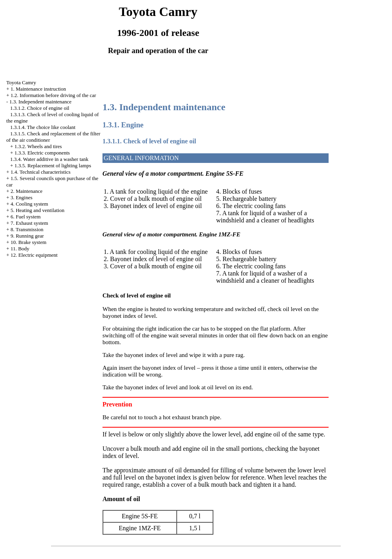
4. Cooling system (29, 204)
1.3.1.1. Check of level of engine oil (149, 141)
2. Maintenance (26, 191)
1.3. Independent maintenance (40, 102)
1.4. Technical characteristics (40, 172)
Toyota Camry (21, 82)
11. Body (20, 249)
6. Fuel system (25, 217)
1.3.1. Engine (123, 125)
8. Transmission (27, 229)
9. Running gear (27, 236)
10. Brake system (28, 242)
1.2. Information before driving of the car (53, 95)
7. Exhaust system (29, 223)
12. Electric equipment (34, 255)
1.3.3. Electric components (42, 153)
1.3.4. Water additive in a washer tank (49, 159)
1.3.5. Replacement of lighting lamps (53, 166)
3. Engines (21, 197)
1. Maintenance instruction (38, 89)
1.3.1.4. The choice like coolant (43, 127)
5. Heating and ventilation (37, 210)
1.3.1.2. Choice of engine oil (40, 108)
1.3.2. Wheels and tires (38, 146)
